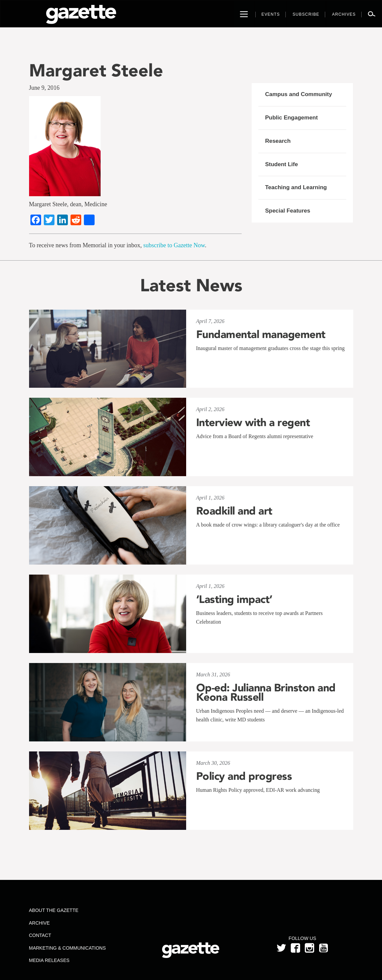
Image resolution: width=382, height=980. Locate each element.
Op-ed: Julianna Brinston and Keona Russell (266, 692)
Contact (40, 935)
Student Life (281, 164)
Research (278, 141)
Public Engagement (291, 118)
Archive (39, 923)
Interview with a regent (253, 422)
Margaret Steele (96, 70)
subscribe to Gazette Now (174, 245)
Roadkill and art (234, 511)
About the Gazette (54, 910)
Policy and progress (244, 776)
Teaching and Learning (296, 187)
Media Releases (49, 960)
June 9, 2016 (44, 88)
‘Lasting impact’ (234, 599)
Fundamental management (261, 334)
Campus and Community (298, 94)
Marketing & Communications (68, 948)
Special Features (288, 211)
